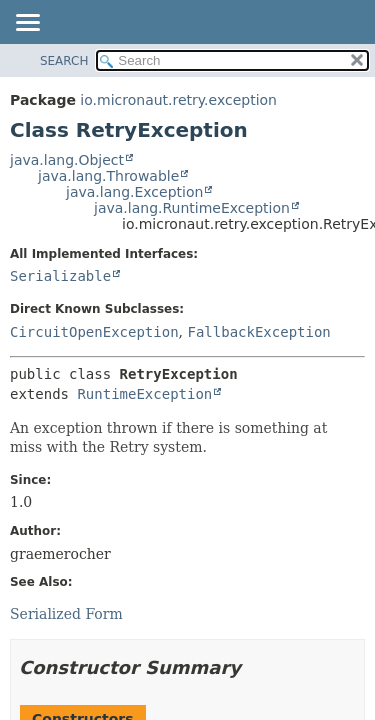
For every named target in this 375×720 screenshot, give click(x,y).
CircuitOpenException (94, 332)
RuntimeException (144, 394)
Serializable (60, 276)
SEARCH (64, 61)
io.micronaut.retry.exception (178, 100)
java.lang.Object (67, 160)
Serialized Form (66, 614)
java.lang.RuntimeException (192, 208)
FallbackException (258, 332)
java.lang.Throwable (108, 176)
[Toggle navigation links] (27, 24)
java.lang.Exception (134, 192)
